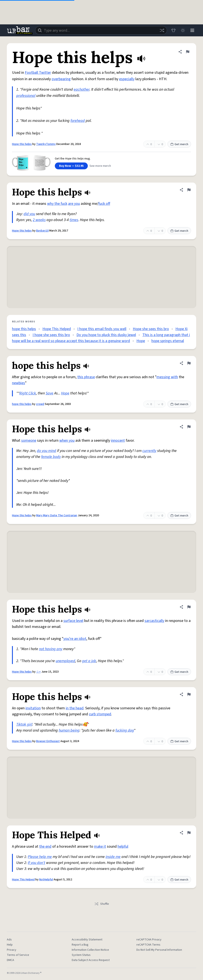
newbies (19, 383)
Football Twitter (38, 73)
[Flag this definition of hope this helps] (189, 363)
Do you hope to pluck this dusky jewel (106, 335)
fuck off (104, 204)
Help (10, 945)
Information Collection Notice (90, 950)
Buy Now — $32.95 (71, 166)
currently (149, 451)
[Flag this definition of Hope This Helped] (189, 833)
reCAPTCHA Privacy (149, 940)
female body (51, 457)
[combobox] (101, 30)
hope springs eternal (168, 341)
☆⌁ (38, 672)
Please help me (40, 857)
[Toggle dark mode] (183, 30)
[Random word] (162, 30)
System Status (81, 955)
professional (26, 96)
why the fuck (57, 204)
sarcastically (154, 621)
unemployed (65, 661)
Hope (141, 341)
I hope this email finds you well (102, 329)
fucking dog (125, 730)
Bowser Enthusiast (48, 741)
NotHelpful (46, 880)
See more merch (100, 166)
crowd (40, 404)
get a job (89, 661)
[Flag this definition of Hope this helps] (188, 52)
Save (49, 393)
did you (29, 214)
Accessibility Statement (87, 940)
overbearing (61, 79)
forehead (78, 121)
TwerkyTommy (46, 144)
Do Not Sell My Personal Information (159, 950)
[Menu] (192, 30)
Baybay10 (42, 231)
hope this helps (24, 329)
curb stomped (100, 714)
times (74, 220)
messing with (167, 377)
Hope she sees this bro (151, 329)
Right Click (28, 393)
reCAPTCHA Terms (148, 945)
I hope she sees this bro (51, 335)
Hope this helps (22, 144)
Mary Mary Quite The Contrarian (57, 515)
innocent (118, 441)
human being (69, 730)
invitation (33, 708)
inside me (113, 857)
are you (74, 204)
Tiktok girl (24, 724)
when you (67, 441)
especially (127, 79)
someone (29, 441)
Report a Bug (80, 945)
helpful (123, 846)
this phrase (86, 377)
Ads (9, 940)
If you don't (37, 863)
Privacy (12, 950)
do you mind (46, 451)
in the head (75, 708)
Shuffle (102, 904)
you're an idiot (75, 639)
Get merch (179, 144)
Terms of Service (18, 955)
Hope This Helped (57, 329)
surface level (73, 621)
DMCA (10, 960)
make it (100, 846)
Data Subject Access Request (91, 960)
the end (45, 846)
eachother (82, 89)
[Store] (173, 30)
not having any (51, 649)
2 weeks (39, 220)
